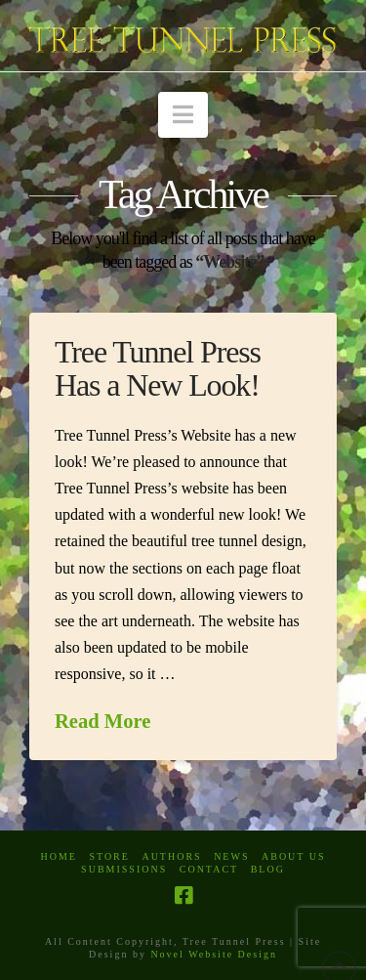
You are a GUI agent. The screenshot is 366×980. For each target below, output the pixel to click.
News (231, 856)
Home (58, 856)
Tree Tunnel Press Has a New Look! (158, 368)
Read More (102, 721)
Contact (209, 869)
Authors (171, 856)
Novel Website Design (214, 954)
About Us (294, 856)
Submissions (124, 869)
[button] (183, 115)
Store (109, 856)
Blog (268, 869)
